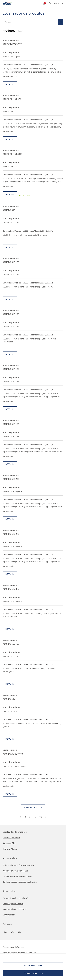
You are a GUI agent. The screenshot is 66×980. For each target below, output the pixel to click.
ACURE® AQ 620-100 (13, 754)
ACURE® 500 (9, 210)
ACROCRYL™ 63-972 (12, 44)
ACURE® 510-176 (11, 424)
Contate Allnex (10, 849)
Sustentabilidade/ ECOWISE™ (15, 909)
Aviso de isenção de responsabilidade (19, 953)
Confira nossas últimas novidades (17, 876)
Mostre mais (10, 76)
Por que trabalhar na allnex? (15, 898)
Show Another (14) (33, 807)
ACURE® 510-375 (11, 589)
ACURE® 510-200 (11, 479)
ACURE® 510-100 (11, 262)
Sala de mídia (9, 843)
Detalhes (10, 84)
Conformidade (9, 915)
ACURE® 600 (9, 699)
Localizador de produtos (15, 832)
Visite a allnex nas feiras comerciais (18, 865)
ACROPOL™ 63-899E (12, 154)
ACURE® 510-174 (11, 369)
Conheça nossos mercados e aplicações (20, 882)
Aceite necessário (33, 965)
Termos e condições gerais (14, 947)
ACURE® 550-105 (11, 644)
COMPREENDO (34, 973)
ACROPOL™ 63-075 (12, 99)
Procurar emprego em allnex (15, 871)
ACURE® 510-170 (11, 314)
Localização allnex (11, 838)
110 (41, 817)
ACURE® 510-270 (11, 534)
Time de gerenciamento (13, 904)
